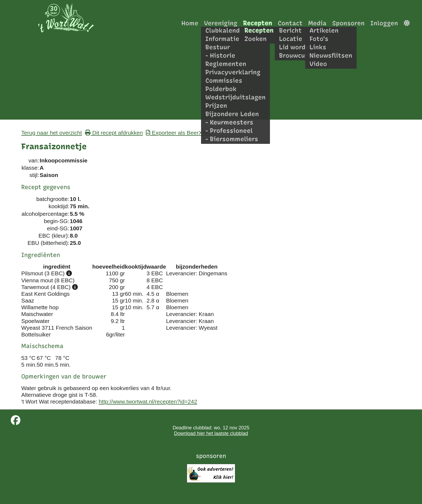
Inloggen (384, 23)
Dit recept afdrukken (114, 133)
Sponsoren (348, 23)
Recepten (258, 23)
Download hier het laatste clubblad (211, 433)
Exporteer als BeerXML (178, 133)
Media (317, 23)
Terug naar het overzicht (52, 133)
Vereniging (221, 23)
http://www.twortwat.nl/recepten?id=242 (148, 402)
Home (190, 23)
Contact (290, 23)
